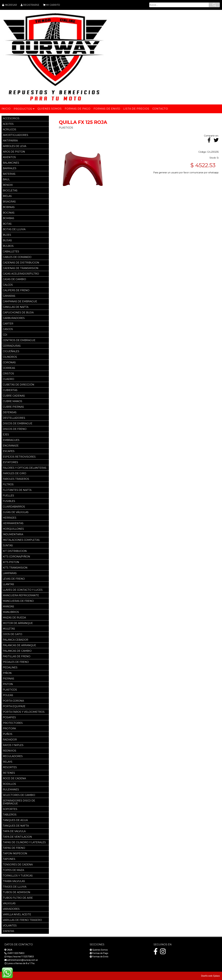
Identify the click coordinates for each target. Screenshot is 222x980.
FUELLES (8, 496)
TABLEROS (10, 815)
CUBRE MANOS (12, 401)
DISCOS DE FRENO (15, 429)
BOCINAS (9, 213)
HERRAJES (10, 518)
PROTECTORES (13, 723)
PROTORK (9, 728)
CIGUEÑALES (11, 351)
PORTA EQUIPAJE (14, 706)
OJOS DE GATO (12, 634)
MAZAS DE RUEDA (14, 618)
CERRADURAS (12, 346)
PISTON (8, 684)
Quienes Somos (100, 950)
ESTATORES (10, 462)
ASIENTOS (9, 157)
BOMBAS (8, 218)
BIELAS (7, 196)
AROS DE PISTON (14, 152)
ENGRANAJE (11, 446)
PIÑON (7, 673)
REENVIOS (9, 751)
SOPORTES (10, 809)
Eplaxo (217, 976)
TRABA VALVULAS (14, 881)
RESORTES (10, 767)
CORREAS (9, 368)
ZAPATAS (8, 931)
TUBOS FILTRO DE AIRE (18, 898)
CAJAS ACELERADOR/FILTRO (21, 274)
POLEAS (8, 695)
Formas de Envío (100, 957)
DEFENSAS (10, 412)
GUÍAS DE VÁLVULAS (16, 512)
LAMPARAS (10, 573)
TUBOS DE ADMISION (16, 892)
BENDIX (8, 185)
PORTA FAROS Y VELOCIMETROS (24, 712)
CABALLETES (11, 252)
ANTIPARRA (10, 141)
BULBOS (8, 246)
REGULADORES (13, 756)
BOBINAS (9, 207)
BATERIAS (9, 174)
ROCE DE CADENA (14, 778)
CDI (5, 335)
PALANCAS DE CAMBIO (17, 651)
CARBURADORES (14, 318)
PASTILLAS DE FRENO (17, 656)
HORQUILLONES (13, 529)
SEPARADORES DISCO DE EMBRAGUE (19, 802)
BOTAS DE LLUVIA (14, 229)
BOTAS (7, 224)
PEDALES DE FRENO (16, 662)
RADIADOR (10, 740)
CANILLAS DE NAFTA (16, 307)
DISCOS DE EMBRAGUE (18, 423)
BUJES (7, 235)
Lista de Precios (136, 109)
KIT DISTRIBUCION (15, 551)
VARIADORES (11, 909)
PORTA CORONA (13, 701)
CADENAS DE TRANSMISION (21, 268)
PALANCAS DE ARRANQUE (19, 645)
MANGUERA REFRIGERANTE (21, 595)
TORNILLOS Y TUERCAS (18, 876)
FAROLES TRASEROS (16, 479)
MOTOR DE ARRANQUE (18, 623)
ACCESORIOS (11, 118)
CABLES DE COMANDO (17, 257)
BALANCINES (11, 163)
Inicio (6, 109)
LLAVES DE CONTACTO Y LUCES (23, 590)
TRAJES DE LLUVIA (15, 887)
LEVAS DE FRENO (14, 579)
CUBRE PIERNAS (13, 407)
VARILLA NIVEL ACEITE (17, 914)
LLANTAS (8, 584)
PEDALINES (10, 667)
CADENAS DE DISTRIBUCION (21, 263)
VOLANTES (10, 926)
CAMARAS (9, 296)
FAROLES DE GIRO (14, 473)
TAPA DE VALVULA (14, 831)
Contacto (160, 109)
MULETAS (9, 629)
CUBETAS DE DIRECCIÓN (18, 385)
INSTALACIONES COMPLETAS (21, 540)
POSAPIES (9, 717)
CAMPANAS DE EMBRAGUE (20, 301)
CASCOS (8, 329)
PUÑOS (8, 734)
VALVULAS (9, 903)
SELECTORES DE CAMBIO (19, 795)
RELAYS (8, 762)
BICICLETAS (10, 190)
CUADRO (8, 379)
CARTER (8, 324)
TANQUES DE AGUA (15, 820)
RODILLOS (9, 784)
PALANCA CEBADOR (15, 640)
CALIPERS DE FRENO (16, 290)
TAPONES (9, 859)
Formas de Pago (100, 953)
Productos (24, 109)
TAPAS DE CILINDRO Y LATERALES (24, 842)
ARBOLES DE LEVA (14, 146)
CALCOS (8, 285)
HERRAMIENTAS (13, 523)
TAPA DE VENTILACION (17, 837)
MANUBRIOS (11, 612)
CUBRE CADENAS (14, 396)
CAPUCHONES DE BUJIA (18, 313)
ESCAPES (9, 451)
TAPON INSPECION (15, 853)
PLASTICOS (10, 690)
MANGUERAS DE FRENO (18, 601)
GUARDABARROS (14, 507)
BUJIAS (7, 240)
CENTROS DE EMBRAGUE (19, 340)
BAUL (6, 179)
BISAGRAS (9, 202)
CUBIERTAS (10, 390)
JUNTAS (8, 545)
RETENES (9, 773)
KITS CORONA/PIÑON (16, 557)
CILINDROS (10, 357)
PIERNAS (8, 679)
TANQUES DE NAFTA (16, 826)
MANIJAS (8, 606)
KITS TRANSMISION (15, 568)
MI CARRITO (53, 5)
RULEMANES (11, 790)
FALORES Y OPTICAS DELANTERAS (25, 468)
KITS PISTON (11, 562)
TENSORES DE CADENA (18, 865)
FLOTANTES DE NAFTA (17, 490)
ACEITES (8, 124)
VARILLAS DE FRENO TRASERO (22, 920)
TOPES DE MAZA (13, 870)
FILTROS (8, 484)
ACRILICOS (9, 129)
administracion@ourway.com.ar (23, 960)
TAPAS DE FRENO (14, 848)
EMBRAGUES (11, 440)
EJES (6, 435)
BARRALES (10, 168)
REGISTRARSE (31, 5)
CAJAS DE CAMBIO (14, 279)
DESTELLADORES (14, 418)
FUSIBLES (9, 501)
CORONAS (9, 362)
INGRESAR (11, 5)
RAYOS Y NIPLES (13, 745)
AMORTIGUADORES (15, 135)
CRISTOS (8, 374)
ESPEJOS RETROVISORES (19, 457)
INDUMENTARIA (13, 534)
